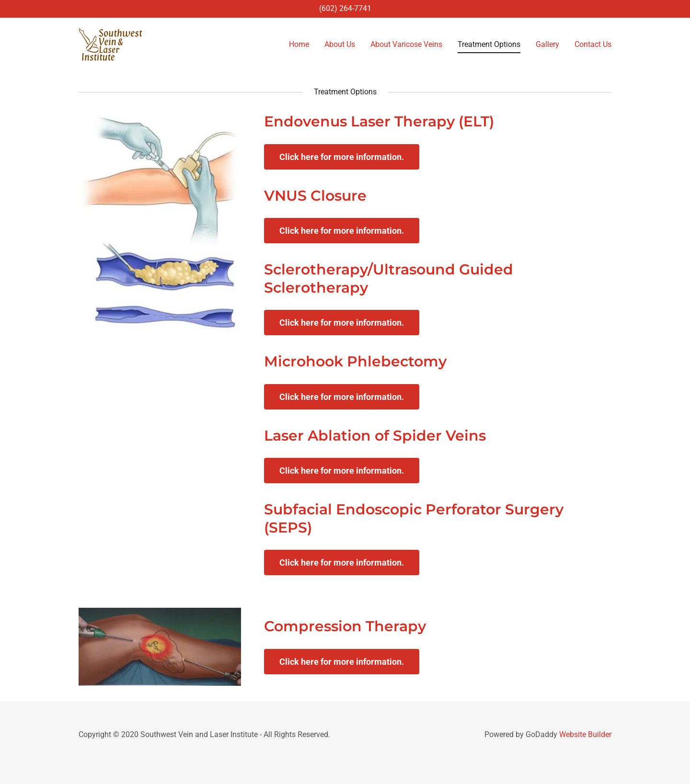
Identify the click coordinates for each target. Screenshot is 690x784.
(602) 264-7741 (345, 8)
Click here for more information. (342, 157)
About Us (340, 44)
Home (299, 44)
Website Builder (585, 734)
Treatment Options (489, 44)
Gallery (547, 44)
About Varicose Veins (406, 44)
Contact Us (593, 44)
